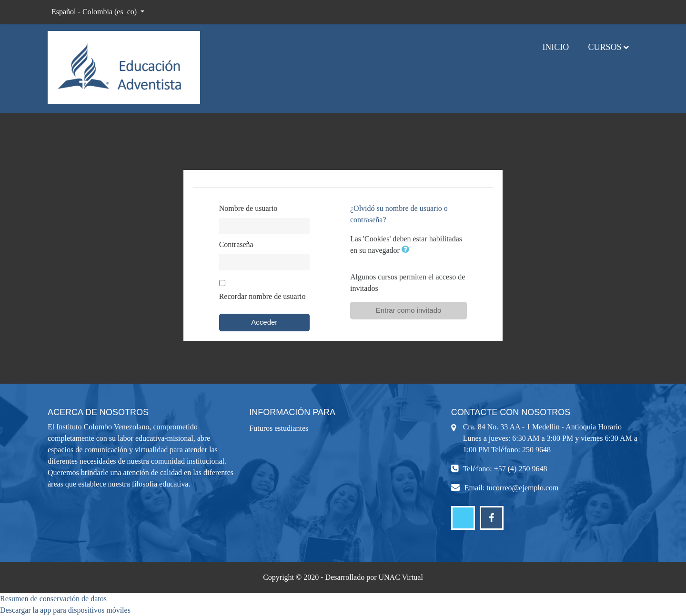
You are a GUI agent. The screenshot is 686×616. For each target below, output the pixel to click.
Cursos (605, 47)
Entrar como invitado (409, 310)
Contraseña (236, 244)
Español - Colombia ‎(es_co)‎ (95, 12)
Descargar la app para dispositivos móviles (65, 610)
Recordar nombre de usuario (262, 296)
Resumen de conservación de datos (53, 599)
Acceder (264, 322)
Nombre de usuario (248, 208)
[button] (407, 250)
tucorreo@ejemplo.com (522, 488)
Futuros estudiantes (279, 428)
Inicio (555, 47)
